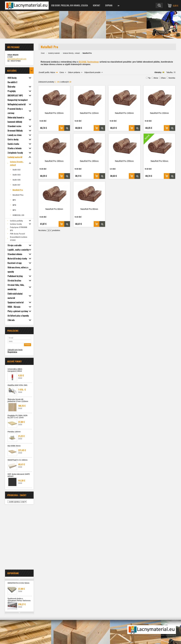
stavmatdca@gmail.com (17, 59)
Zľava (163, 78)
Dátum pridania (74, 72)
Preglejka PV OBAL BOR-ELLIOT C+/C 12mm (18, 417)
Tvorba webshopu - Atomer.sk (166, 638)
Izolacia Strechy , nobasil (71, 53)
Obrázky (158, 72)
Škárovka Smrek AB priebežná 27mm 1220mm (18, 400)
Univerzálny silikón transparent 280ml (15, 370)
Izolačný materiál (54, 53)
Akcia (156, 78)
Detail (20, 378)
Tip (149, 78)
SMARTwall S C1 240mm (18, 460)
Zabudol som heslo (15, 350)
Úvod (43, 53)
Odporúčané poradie (92, 72)
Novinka (172, 78)
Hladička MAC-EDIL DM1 (17, 385)
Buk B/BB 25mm (14, 446)
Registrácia (12, 352)
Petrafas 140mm (14, 432)
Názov (53, 72)
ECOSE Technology (89, 62)
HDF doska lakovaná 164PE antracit (19, 475)
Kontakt (97, 5)
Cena (62, 72)
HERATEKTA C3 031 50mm (19, 583)
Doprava (109, 5)
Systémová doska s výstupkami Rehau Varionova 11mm (19, 601)
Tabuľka (169, 72)
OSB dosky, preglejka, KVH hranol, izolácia (70, 5)
